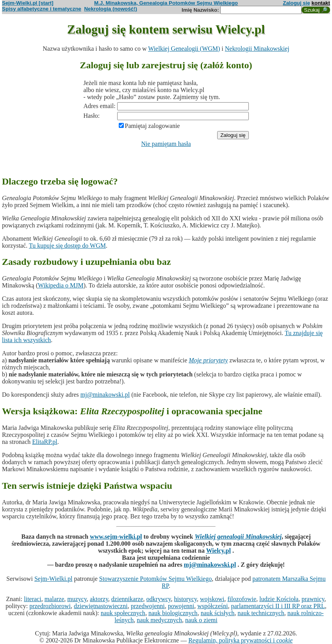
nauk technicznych (261, 613)
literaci (32, 599)
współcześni (212, 606)
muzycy (77, 599)
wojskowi (212, 599)
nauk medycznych (159, 620)
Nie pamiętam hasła (166, 144)
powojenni (181, 606)
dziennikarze (127, 599)
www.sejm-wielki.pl (116, 537)
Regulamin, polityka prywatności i (240, 640)
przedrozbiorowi (50, 606)
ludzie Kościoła (279, 599)
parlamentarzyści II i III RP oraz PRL (278, 606)
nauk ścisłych (218, 613)
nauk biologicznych (173, 613)
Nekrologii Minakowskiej (257, 49)
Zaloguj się (296, 3)
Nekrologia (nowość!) (111, 9)
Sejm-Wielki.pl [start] (28, 3)
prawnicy (313, 599)
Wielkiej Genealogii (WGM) (184, 49)
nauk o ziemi (201, 620)
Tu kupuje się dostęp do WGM (67, 246)
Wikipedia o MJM (61, 285)
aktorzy (99, 599)
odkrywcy (159, 599)
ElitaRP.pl (45, 442)
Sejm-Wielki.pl (54, 579)
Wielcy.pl (219, 551)
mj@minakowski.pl (105, 395)
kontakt (321, 3)
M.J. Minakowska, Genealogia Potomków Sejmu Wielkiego (166, 3)
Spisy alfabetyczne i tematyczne (42, 9)
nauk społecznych (123, 613)
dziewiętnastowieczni (101, 606)
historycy (186, 599)
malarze (54, 599)
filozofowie (242, 599)
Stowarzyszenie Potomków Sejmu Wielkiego (155, 579)
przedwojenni (148, 606)
